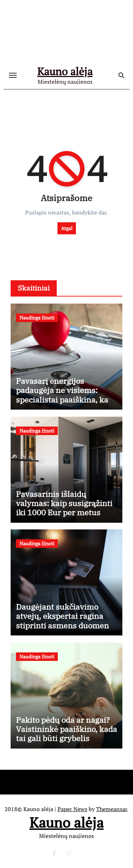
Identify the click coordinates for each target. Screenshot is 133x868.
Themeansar (112, 809)
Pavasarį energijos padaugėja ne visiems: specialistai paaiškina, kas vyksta (64, 395)
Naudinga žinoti (37, 318)
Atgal (67, 228)
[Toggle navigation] (13, 75)
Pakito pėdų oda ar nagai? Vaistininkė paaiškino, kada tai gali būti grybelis (66, 729)
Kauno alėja (65, 71)
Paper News (72, 809)
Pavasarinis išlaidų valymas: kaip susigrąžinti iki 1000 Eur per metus (64, 503)
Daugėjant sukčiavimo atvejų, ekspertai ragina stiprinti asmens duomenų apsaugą (65, 621)
